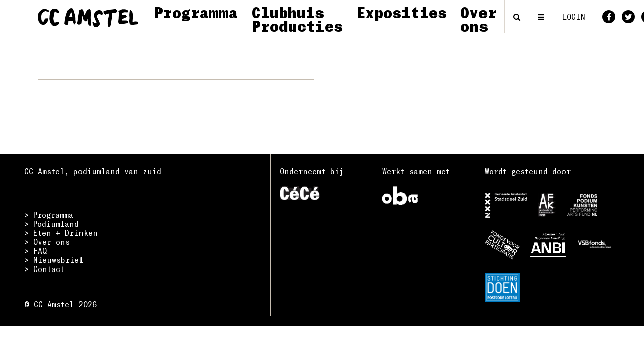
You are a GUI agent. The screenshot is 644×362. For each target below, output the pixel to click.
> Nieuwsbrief (54, 260)
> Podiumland (52, 224)
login (574, 17)
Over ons (478, 19)
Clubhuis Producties (297, 19)
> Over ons (47, 242)
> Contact (44, 269)
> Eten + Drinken (61, 233)
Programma (196, 12)
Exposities (401, 12)
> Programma (49, 215)
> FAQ (35, 251)
